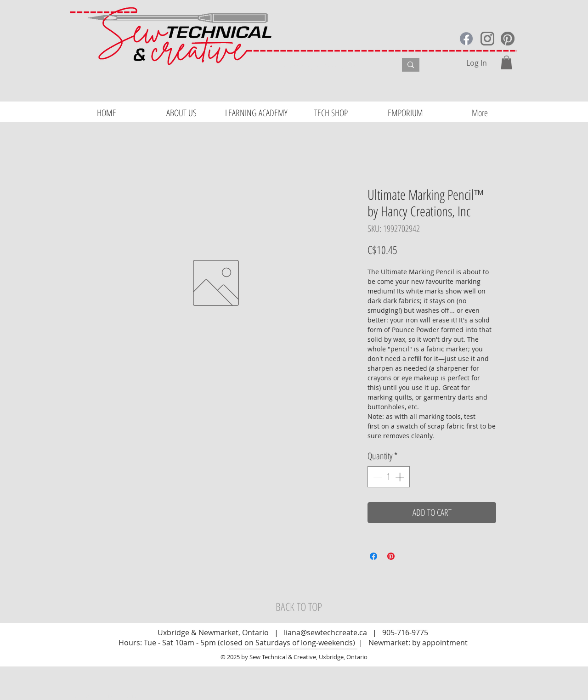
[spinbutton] (389, 477)
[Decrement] (377, 477)
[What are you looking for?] (333, 66)
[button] (506, 62)
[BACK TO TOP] (299, 607)
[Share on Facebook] (373, 556)
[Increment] (401, 477)
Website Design (96, 696)
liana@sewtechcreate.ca (325, 632)
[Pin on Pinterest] (391, 556)
